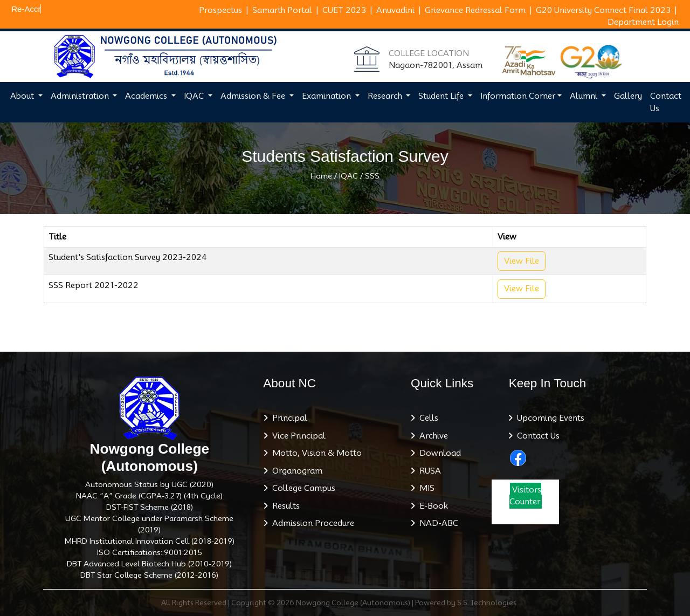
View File (522, 261)
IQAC (349, 176)
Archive (432, 436)
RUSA (428, 471)
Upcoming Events (548, 418)
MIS (425, 488)
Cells (427, 418)
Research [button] (386, 96)
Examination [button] (327, 96)
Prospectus (220, 10)
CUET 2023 (344, 10)
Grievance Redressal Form (475, 10)
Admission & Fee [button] (254, 96)
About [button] (23, 96)
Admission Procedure (311, 523)
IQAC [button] (195, 96)
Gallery (628, 96)
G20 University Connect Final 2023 (603, 10)
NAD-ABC (437, 523)
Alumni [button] (585, 96)
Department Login (643, 22)
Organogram (295, 471)
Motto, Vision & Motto (315, 453)
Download (438, 453)
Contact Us (666, 102)
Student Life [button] (442, 96)
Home (321, 176)
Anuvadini (395, 10)
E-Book (432, 506)
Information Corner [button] (518, 96)
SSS (372, 176)
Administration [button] (81, 96)
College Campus (302, 488)
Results (284, 506)
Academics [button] (147, 96)
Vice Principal (297, 436)
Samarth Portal (282, 10)
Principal (288, 418)
